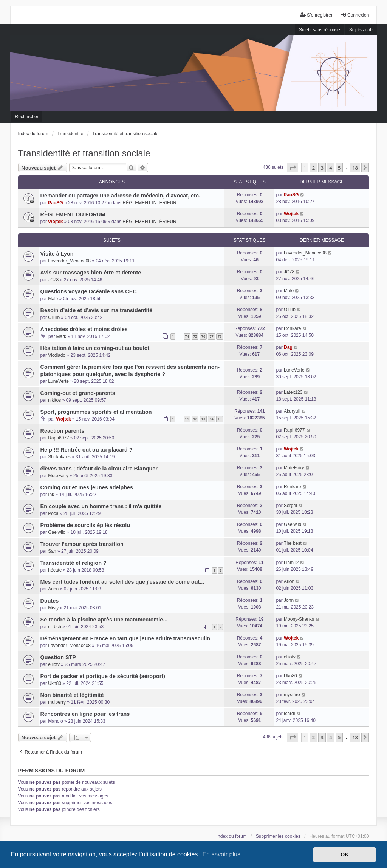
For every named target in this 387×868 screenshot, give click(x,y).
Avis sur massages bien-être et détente (91, 273)
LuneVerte (58, 381)
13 (203, 419)
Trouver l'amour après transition (82, 544)
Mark (61, 336)
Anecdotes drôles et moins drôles (84, 329)
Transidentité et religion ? (74, 563)
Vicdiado (57, 355)
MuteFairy (58, 476)
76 (203, 336)
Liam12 (291, 563)
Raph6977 (58, 438)
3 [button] (322, 168)
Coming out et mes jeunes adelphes (87, 487)
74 (187, 336)
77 (211, 336)
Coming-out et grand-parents (78, 393)
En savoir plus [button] (221, 854)
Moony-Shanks (299, 619)
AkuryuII (292, 411)
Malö (53, 299)
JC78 (53, 280)
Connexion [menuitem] (355, 15)
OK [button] (345, 854)
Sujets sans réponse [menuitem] (320, 30)
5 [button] (339, 168)
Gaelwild (57, 532)
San (52, 551)
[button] (293, 168)
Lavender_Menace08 (69, 261)
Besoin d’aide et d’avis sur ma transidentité (97, 310)
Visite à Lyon (57, 254)
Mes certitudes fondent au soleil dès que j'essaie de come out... (122, 582)
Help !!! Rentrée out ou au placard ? (87, 450)
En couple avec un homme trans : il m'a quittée (101, 506)
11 (187, 419)
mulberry (57, 702)
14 (211, 419)
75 (195, 336)
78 (220, 336)
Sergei (290, 506)
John (289, 600)
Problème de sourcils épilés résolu (85, 525)
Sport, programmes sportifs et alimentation (96, 412)
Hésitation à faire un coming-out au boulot (95, 348)
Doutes (50, 601)
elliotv (54, 664)
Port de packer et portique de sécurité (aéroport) (103, 676)
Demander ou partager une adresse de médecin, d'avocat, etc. (120, 196)
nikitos (54, 400)
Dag (288, 347)
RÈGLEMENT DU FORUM (73, 214)
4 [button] (330, 168)
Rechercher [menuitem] (27, 117)
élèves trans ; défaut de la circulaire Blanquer (99, 469)
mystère (292, 695)
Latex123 (293, 392)
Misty (53, 608)
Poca (53, 513)
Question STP (58, 657)
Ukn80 (55, 683)
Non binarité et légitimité (72, 695)
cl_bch (55, 627)
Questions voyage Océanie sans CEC (89, 291)
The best (293, 543)
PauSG (55, 203)
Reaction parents (63, 431)
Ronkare (292, 328)
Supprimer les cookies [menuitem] (278, 836)
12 (195, 419)
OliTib (54, 318)
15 (220, 419)
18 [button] (355, 168)
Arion (53, 589)
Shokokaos (59, 457)
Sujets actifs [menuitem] (361, 30)
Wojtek (55, 222)
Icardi (289, 714)
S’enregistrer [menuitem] (316, 15)
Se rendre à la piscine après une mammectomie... (104, 620)
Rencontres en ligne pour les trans (85, 714)
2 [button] (313, 168)
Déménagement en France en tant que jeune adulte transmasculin (125, 638)
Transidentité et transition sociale (84, 153)
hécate (55, 570)
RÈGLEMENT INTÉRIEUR (150, 203)
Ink (51, 495)
